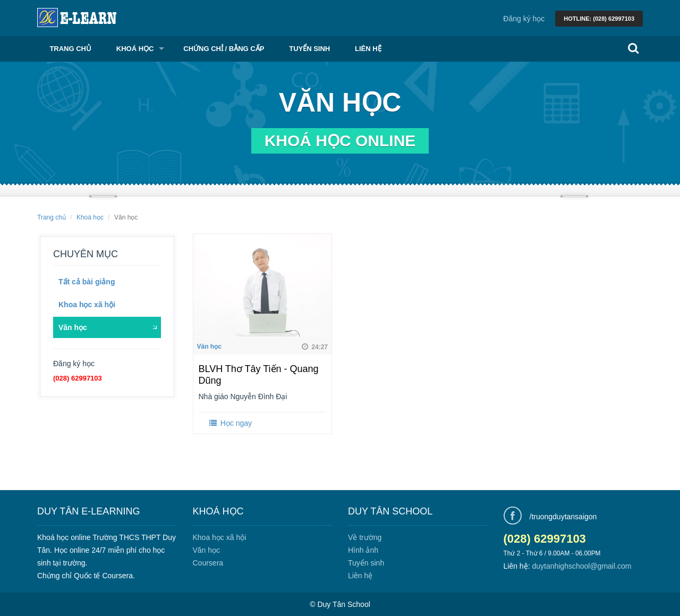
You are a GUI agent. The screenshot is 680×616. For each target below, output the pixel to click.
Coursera (208, 563)
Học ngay (230, 423)
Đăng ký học (524, 19)
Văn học (73, 327)
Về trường (365, 537)
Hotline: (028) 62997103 (599, 19)
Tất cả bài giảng (87, 282)
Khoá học (135, 49)
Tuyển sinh (309, 49)
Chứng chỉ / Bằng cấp (224, 49)
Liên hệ (368, 49)
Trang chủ (70, 49)
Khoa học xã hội (87, 305)
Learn (77, 18)
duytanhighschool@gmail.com (581, 566)
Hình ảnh (363, 550)
